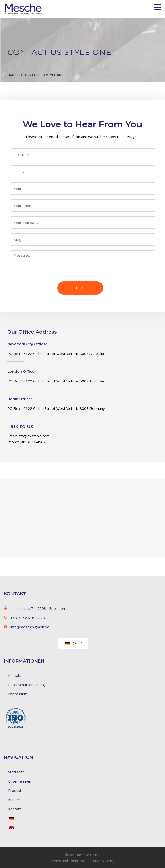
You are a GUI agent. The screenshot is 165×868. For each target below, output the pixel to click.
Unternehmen (20, 781)
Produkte (16, 790)
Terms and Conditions (68, 861)
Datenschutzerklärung (26, 685)
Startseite (16, 772)
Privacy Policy (104, 861)
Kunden (14, 800)
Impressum (18, 694)
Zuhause (11, 75)
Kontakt (15, 675)
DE (71, 644)
